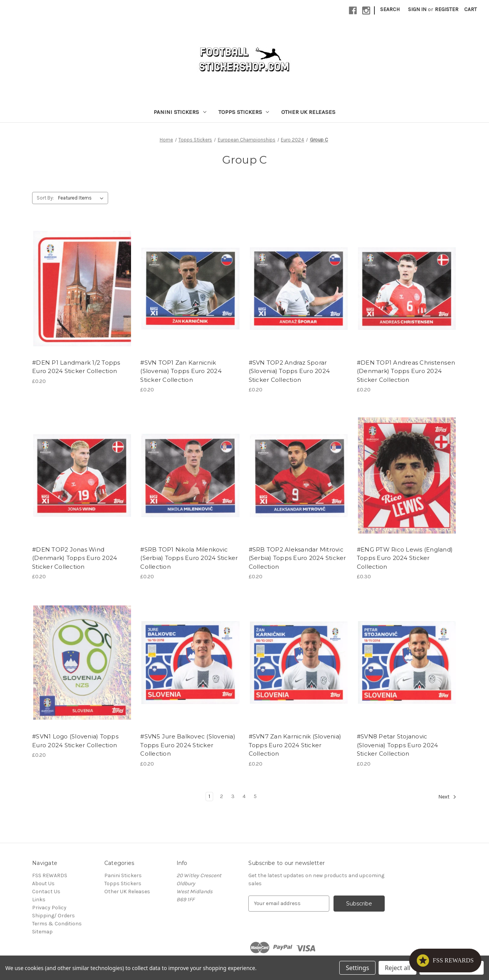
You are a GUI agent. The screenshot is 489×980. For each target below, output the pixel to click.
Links (39, 900)
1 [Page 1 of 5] (209, 796)
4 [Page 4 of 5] (244, 796)
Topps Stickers (244, 112)
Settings (357, 968)
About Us (43, 883)
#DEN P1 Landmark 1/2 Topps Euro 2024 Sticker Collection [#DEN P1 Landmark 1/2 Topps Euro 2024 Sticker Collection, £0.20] (76, 367)
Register (447, 9)
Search (390, 9)
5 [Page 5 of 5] (255, 796)
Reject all (398, 968)
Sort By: (45, 198)
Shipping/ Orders (53, 916)
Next (447, 797)
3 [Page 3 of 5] (233, 796)
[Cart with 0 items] (470, 9)
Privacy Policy (49, 908)
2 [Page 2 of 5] (222, 796)
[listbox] (82, 198)
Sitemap (42, 932)
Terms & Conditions (57, 924)
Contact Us (46, 892)
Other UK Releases (308, 112)
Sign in (417, 9)
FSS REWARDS (50, 875)
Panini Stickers (180, 112)
